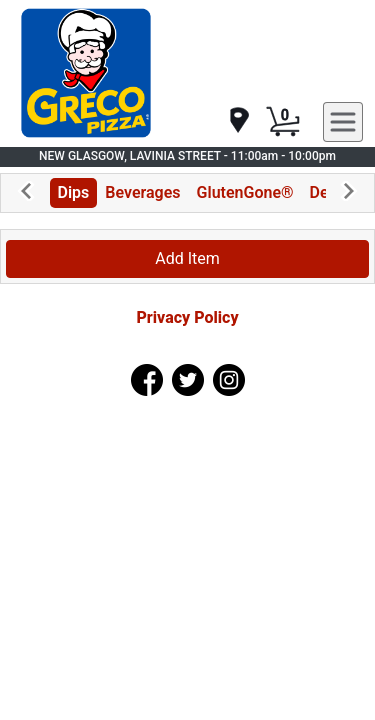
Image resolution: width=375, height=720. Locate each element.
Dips (74, 192)
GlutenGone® (245, 192)
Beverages (142, 192)
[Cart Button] (283, 122)
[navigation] (238, 121)
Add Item (187, 258)
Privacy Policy (187, 317)
